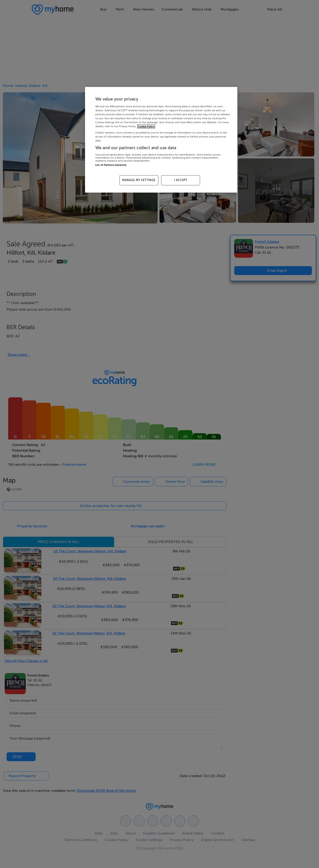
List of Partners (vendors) (111, 165)
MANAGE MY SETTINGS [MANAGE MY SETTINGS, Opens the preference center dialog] (139, 180)
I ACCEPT (181, 180)
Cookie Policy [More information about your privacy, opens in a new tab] (146, 126)
